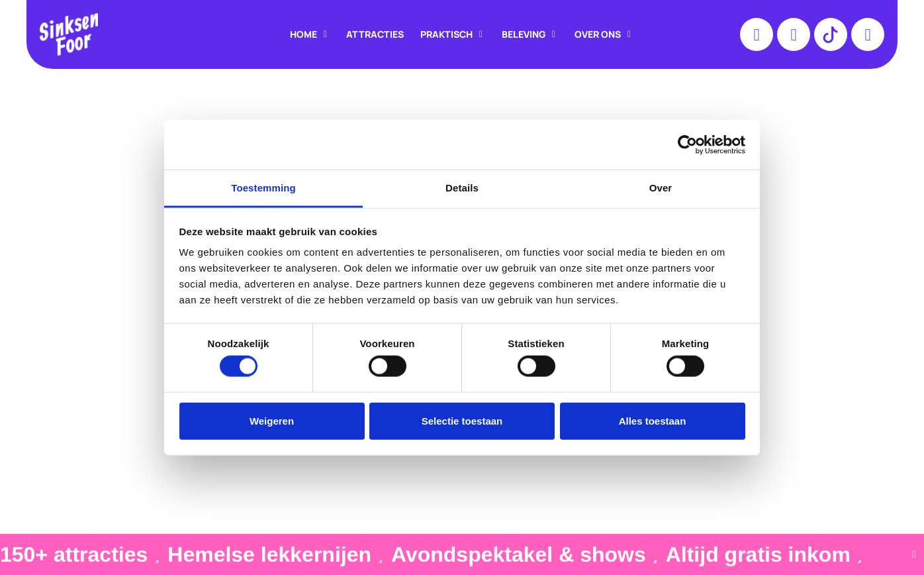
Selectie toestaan (462, 420)
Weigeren (272, 420)
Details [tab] (462, 188)
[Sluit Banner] (914, 554)
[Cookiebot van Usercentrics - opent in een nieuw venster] (687, 144)
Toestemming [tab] (263, 188)
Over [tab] (661, 188)
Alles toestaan (653, 420)
